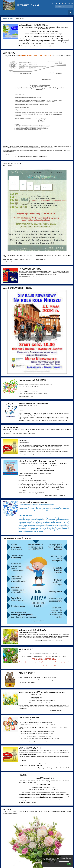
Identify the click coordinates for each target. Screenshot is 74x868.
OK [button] (69, 864)
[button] (63, 4)
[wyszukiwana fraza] (64, 7)
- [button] (56, 3)
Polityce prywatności (64, 861)
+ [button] (53, 3)
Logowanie (69, 4)
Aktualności (19, 19)
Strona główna (8, 19)
